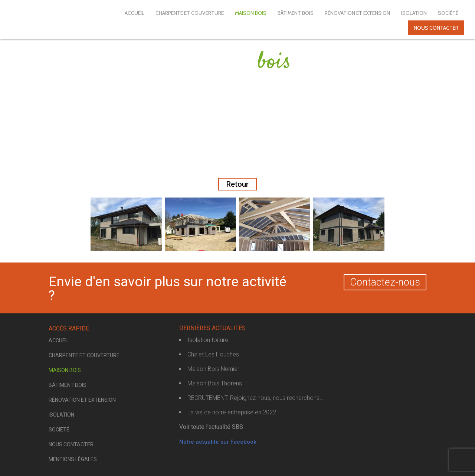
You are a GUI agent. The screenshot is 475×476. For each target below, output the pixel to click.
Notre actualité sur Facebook (218, 442)
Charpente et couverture (190, 13)
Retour (237, 184)
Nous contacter (436, 28)
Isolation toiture (208, 340)
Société (448, 13)
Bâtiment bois (296, 13)
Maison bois (251, 13)
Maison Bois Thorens (215, 383)
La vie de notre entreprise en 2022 (232, 412)
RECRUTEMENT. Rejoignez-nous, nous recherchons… (255, 398)
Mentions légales (73, 459)
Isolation (414, 13)
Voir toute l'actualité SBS (211, 427)
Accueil (135, 13)
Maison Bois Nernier (213, 369)
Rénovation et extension (357, 13)
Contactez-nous (385, 282)
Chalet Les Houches (213, 354)
